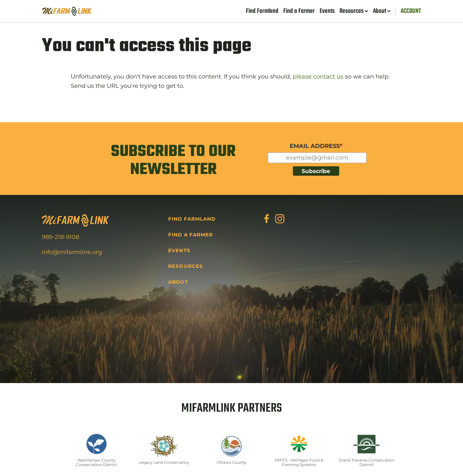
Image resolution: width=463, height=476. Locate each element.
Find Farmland (262, 11)
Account (411, 11)
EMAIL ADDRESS (316, 146)
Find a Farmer (299, 11)
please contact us (318, 77)
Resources (352, 11)
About (380, 11)
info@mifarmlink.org (72, 252)
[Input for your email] (317, 158)
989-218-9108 (60, 237)
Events (327, 11)
